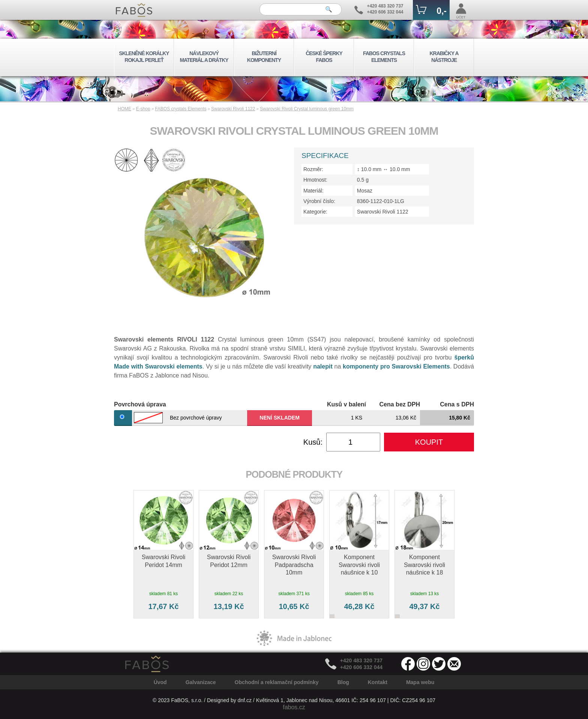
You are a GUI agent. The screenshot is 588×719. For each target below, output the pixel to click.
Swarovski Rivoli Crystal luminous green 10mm (307, 109)
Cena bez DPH (400, 404)
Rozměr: (313, 169)
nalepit (323, 366)
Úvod (160, 682)
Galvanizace (201, 682)
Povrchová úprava (140, 404)
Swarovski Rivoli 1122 (233, 109)
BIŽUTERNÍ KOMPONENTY (264, 57)
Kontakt (378, 682)
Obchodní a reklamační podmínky (277, 682)
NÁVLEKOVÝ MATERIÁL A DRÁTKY (204, 57)
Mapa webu (420, 682)
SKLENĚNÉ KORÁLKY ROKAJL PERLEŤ (144, 57)
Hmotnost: (315, 180)
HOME (124, 109)
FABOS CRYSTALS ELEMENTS (384, 57)
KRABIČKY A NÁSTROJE (444, 57)
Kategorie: (315, 212)
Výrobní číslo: (319, 201)
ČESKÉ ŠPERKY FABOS (324, 57)
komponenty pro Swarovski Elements (396, 366)
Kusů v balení (346, 404)
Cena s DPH (457, 404)
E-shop (143, 109)
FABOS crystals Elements (181, 109)
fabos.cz (294, 707)
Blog (343, 682)
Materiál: (313, 191)
